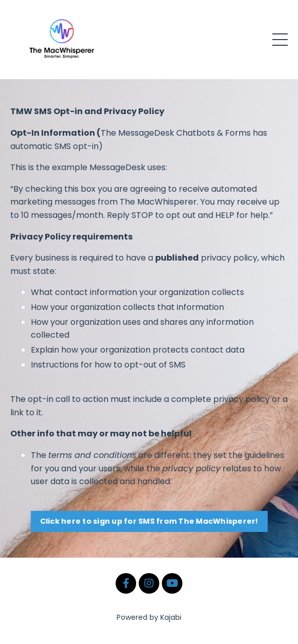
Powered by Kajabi (149, 617)
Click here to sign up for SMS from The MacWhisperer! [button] (149, 521)
